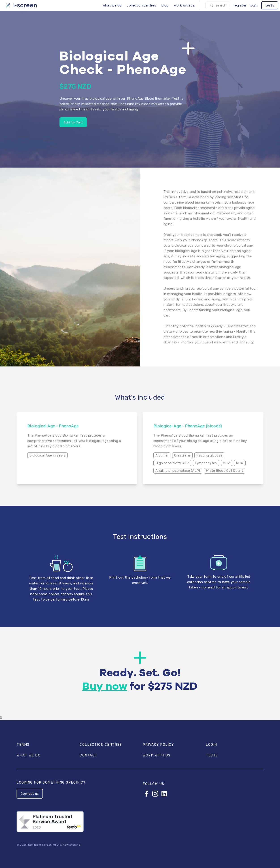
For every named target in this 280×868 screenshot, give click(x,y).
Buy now (105, 687)
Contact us (30, 794)
